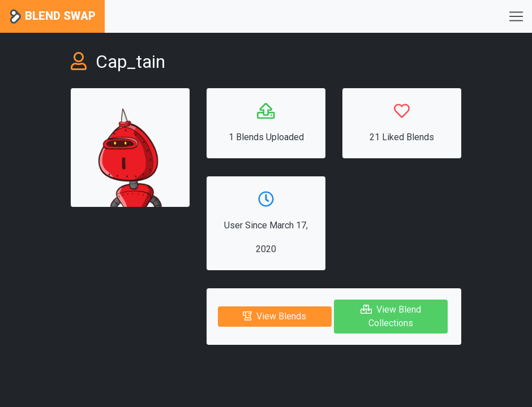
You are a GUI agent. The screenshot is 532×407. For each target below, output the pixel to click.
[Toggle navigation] (516, 16)
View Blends (274, 316)
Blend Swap (52, 17)
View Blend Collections (391, 316)
